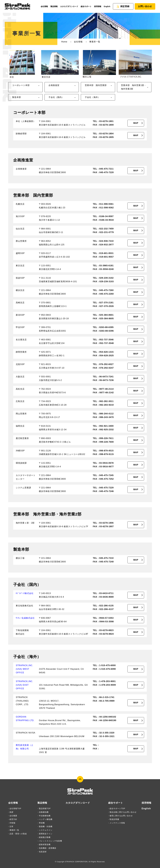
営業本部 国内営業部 (96, 85)
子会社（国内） (56, 97)
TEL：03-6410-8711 (103, 593)
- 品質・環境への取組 (18, 834)
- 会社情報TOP (15, 808)
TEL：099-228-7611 (103, 438)
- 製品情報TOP (44, 808)
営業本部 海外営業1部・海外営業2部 (134, 87)
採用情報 (98, 6)
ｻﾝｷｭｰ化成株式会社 (25, 618)
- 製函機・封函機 (45, 826)
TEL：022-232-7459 (103, 229)
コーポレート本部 (21, 85)
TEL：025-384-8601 (103, 315)
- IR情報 (12, 823)
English (107, 6)
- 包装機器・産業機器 (47, 848)
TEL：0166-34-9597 (103, 216)
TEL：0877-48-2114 (103, 389)
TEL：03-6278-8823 (103, 630)
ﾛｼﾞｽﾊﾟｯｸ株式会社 (25, 593)
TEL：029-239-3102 (103, 278)
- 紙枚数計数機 (44, 837)
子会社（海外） (92, 97)
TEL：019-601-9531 (103, 253)
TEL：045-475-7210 (103, 558)
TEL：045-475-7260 (103, 290)
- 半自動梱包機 (44, 816)
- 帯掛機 (41, 823)
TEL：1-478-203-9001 (104, 681)
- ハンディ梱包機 (45, 819)
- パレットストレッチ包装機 (50, 841)
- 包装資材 (42, 852)
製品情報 (54, 6)
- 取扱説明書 (114, 819)
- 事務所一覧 (14, 830)
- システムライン (45, 830)
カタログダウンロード (69, 6)
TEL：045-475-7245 (103, 475)
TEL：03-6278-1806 (103, 523)
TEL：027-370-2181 (103, 303)
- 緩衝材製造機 (44, 844)
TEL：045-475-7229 (103, 488)
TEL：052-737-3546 (103, 340)
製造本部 (17, 97)
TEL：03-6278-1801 (103, 121)
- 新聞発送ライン (45, 834)
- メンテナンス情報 (117, 823)
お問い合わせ (145, 6)
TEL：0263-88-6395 (103, 327)
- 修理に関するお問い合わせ (121, 816)
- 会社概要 (13, 816)
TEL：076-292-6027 (103, 364)
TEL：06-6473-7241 (103, 377)
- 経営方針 (13, 819)
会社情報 (44, 6)
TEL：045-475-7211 (103, 169)
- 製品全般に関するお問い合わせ (122, 812)
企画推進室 (54, 85)
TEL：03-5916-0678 (103, 463)
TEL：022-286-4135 (103, 606)
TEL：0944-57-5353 (103, 618)
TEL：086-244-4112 (103, 414)
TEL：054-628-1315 (103, 352)
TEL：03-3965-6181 (103, 266)
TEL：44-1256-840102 (104, 717)
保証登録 (123, 6)
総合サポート (86, 6)
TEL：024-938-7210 (103, 241)
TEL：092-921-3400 (103, 426)
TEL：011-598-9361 (103, 204)
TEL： (96, 745)
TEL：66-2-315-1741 (104, 697)
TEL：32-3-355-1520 (104, 733)
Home (64, 42)
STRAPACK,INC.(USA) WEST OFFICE (24, 669)
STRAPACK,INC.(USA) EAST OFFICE (24, 685)
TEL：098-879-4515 (103, 451)
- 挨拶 (11, 812)
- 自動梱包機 (43, 812)
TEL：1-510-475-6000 (104, 665)
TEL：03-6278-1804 (103, 134)
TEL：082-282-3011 (103, 401)
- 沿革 (11, 826)
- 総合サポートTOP (117, 808)
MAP (136, 123)
